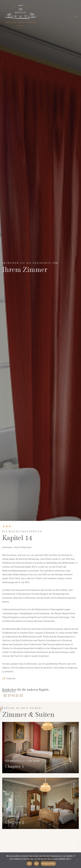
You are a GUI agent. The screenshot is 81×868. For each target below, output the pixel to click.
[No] (77, 860)
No (36, 864)
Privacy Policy (48, 864)
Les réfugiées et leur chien (22, 761)
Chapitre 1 (15, 767)
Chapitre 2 (15, 822)
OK (29, 864)
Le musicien (12, 816)
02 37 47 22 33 (13, 696)
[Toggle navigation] (75, 16)
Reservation (74, 734)
